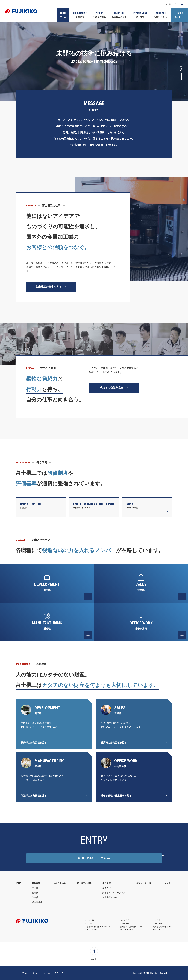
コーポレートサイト (173, 4)
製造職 (35, 897)
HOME (18, 883)
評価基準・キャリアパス (114, 893)
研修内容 (107, 888)
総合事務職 (37, 902)
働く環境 (140, 15)
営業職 (35, 893)
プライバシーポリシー (30, 973)
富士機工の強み (110, 897)
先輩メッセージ (161, 15)
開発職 (35, 888)
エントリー (180, 15)
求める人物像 (99, 15)
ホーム (63, 15)
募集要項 (80, 15)
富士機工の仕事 (119, 15)
